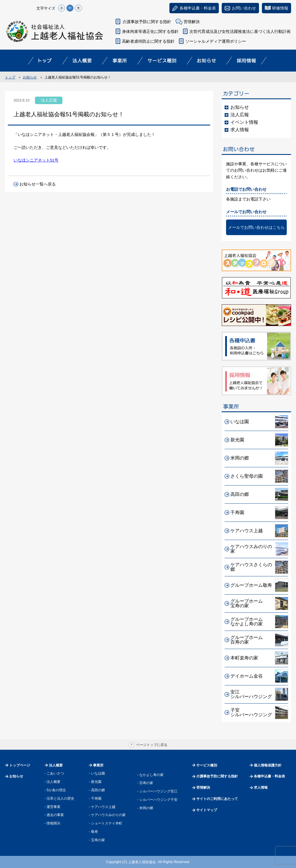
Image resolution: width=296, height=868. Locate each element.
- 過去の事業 (54, 815)
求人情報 (240, 130)
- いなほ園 (97, 773)
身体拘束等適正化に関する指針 (150, 31)
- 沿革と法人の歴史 (59, 798)
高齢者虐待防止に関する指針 (148, 41)
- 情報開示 (52, 823)
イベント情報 (244, 122)
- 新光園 (95, 782)
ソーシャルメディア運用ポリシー (216, 41)
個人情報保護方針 (268, 765)
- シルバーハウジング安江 (157, 791)
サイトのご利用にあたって (217, 799)
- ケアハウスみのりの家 (107, 815)
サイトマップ (207, 810)
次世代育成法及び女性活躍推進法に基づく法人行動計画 (240, 31)
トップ (10, 77)
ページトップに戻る (152, 745)
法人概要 (56, 765)
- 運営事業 (52, 807)
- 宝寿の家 (97, 840)
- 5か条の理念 (55, 790)
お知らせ (30, 77)
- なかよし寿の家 (150, 775)
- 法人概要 (52, 782)
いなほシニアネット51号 (36, 160)
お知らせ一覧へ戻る (38, 184)
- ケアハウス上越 (102, 807)
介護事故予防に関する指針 (147, 22)
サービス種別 (207, 765)
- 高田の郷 (97, 790)
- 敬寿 (93, 832)
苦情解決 (192, 22)
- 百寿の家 (145, 783)
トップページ (20, 765)
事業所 (98, 765)
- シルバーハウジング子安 (157, 800)
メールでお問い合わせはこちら (256, 227)
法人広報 (240, 115)
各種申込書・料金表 (269, 776)
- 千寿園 (95, 798)
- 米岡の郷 (145, 808)
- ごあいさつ (54, 773)
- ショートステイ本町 (105, 823)
